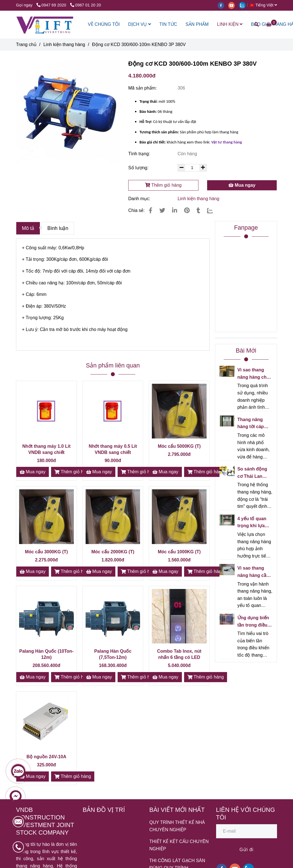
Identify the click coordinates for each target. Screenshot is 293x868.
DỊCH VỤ (140, 24)
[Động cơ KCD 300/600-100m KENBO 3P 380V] (45, 25)
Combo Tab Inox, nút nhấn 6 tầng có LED (179, 654)
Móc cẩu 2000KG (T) (113, 552)
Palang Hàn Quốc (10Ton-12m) (46, 654)
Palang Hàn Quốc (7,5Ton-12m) (113, 654)
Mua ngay (242, 185)
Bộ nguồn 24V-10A (46, 757)
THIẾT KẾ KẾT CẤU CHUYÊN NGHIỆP (179, 845)
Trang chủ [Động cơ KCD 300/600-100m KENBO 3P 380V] (26, 44)
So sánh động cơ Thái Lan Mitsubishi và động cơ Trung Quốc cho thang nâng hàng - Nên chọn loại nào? (255, 473)
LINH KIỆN (230, 24)
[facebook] (223, 5)
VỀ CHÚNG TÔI (104, 24)
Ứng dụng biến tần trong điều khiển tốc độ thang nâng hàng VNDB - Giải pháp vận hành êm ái (253, 622)
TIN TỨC (168, 24)
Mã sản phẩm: (143, 88)
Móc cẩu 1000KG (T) (179, 552)
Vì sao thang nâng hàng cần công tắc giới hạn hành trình (253, 572)
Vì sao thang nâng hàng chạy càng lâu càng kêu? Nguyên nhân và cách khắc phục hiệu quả (255, 374)
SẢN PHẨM (197, 24)
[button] (265, 5)
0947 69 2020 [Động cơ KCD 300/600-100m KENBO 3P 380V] (52, 5)
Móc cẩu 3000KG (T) (46, 552)
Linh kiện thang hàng (199, 199)
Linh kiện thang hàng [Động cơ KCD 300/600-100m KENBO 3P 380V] (64, 44)
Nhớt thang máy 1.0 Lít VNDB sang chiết (46, 449)
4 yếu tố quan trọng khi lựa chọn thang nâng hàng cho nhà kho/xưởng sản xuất (254, 523)
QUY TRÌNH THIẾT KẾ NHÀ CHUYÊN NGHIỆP (177, 826)
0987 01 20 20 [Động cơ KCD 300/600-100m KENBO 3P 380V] (86, 5)
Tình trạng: (140, 154)
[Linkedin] (175, 210)
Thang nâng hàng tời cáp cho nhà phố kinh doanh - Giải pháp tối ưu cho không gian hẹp (255, 424)
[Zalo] (214, 210)
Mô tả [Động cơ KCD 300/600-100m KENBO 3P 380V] (28, 228)
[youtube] (234, 5)
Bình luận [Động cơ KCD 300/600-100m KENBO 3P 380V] (58, 228)
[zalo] (244, 5)
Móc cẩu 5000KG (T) (179, 446)
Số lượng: (139, 168)
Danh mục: (140, 199)
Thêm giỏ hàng (163, 185)
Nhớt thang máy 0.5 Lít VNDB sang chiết (113, 449)
